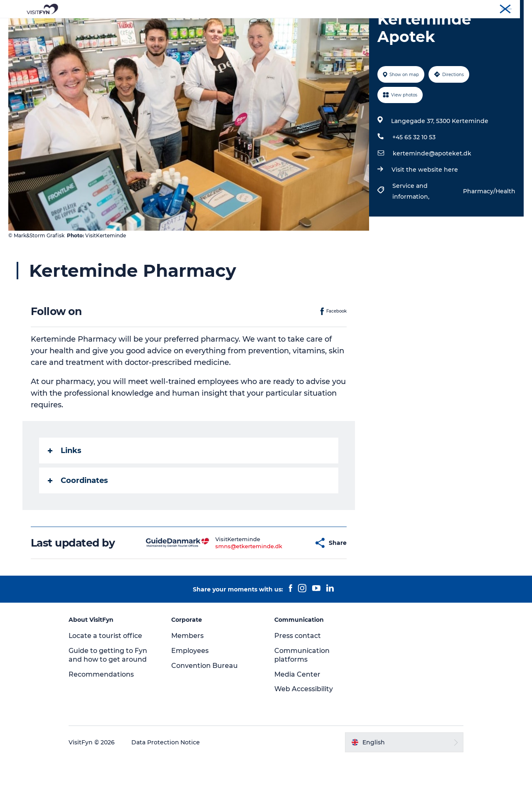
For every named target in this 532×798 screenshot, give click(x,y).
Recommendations (102, 714)
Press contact (298, 675)
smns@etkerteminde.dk (228, 586)
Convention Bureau (500, 8)
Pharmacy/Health (489, 231)
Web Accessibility (304, 728)
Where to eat (297, 27)
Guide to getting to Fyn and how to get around (109, 695)
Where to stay (352, 27)
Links (65, 490)
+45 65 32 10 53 (414, 177)
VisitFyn (425, 8)
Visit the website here (425, 209)
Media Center (297, 714)
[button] (287, 582)
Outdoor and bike (236, 27)
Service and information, (412, 231)
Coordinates (78, 520)
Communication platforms (302, 695)
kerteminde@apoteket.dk (432, 193)
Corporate (456, 8)
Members (188, 675)
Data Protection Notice (167, 782)
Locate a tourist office (107, 675)
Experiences (177, 27)
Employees (191, 690)
